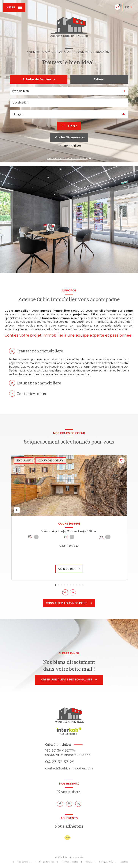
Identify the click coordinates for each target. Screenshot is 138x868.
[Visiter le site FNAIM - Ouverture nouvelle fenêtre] (67, 838)
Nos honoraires (24, 862)
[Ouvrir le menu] (14, 7)
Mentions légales (70, 862)
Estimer (99, 79)
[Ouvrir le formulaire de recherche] (69, 126)
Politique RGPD (106, 862)
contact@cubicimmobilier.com (69, 768)
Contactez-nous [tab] (31, 394)
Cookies (125, 862)
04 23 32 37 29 (60, 762)
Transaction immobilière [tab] (40, 351)
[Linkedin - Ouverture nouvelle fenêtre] (78, 804)
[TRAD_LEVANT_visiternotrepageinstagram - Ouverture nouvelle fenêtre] (69, 804)
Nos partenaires (47, 862)
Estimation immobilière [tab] (39, 383)
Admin (89, 862)
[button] (73, 592)
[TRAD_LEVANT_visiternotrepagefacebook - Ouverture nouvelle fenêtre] (60, 804)
